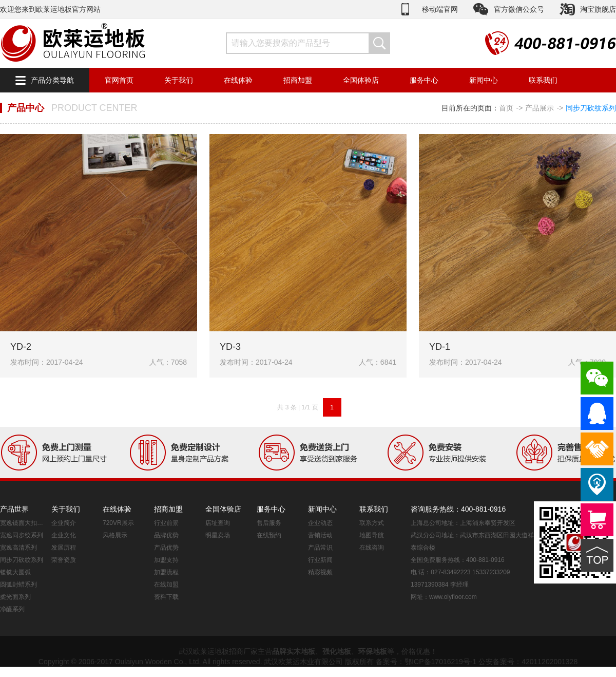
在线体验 (238, 80)
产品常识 (320, 548)
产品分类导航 (52, 80)
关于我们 (179, 80)
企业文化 (64, 535)
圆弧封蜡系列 (18, 585)
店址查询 (218, 523)
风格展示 (115, 535)
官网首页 (119, 80)
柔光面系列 (15, 597)
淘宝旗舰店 (598, 9)
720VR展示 (118, 523)
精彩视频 (320, 572)
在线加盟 (166, 585)
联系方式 (372, 523)
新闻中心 (484, 80)
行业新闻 (320, 560)
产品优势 (166, 548)
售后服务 (269, 523)
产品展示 (540, 108)
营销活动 (320, 535)
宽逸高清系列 (18, 548)
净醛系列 (12, 609)
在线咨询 (372, 548)
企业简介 (64, 523)
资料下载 (166, 597)
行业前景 (166, 523)
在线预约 (269, 535)
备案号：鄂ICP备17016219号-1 (426, 662)
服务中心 (424, 80)
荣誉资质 (64, 560)
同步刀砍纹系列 (591, 108)
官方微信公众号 (519, 9)
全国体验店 (361, 80)
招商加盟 (298, 80)
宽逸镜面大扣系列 (23, 523)
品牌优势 (166, 535)
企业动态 (320, 523)
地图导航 (372, 535)
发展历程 (64, 548)
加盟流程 (166, 572)
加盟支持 (166, 560)
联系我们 (543, 80)
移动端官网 (440, 9)
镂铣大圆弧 (15, 572)
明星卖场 (218, 535)
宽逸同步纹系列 (22, 535)
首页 (506, 108)
